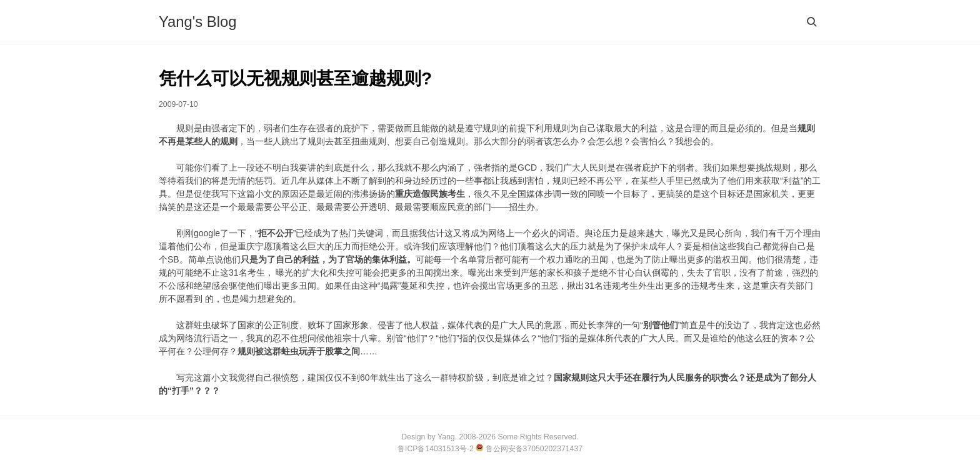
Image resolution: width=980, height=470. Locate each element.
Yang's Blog (198, 22)
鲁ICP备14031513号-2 (437, 449)
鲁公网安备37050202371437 (529, 449)
